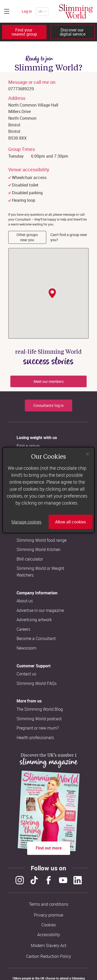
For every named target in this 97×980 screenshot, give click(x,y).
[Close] (87, 454)
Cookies (49, 925)
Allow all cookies (70, 522)
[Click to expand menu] (7, 11)
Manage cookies (26, 522)
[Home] (76, 11)
